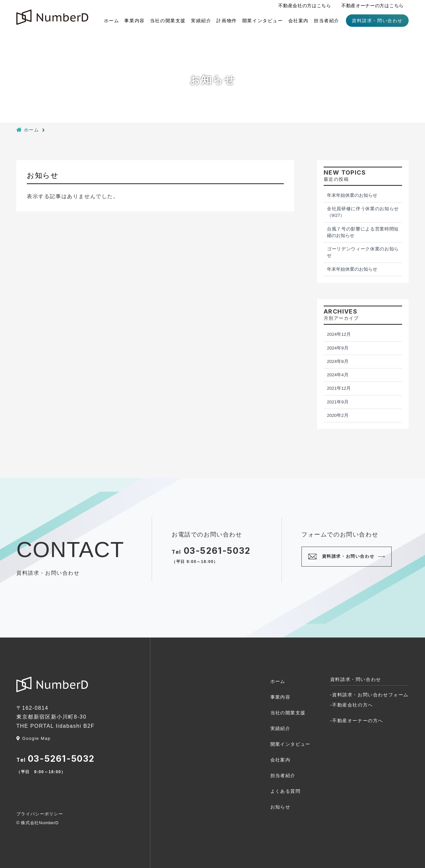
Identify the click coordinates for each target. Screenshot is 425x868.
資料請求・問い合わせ (377, 21)
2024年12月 (339, 334)
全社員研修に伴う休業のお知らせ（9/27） (363, 212)
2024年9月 (338, 348)
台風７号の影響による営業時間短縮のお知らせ (363, 232)
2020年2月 (338, 415)
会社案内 (298, 21)
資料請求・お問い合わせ (348, 556)
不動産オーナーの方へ (358, 721)
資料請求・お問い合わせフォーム (370, 695)
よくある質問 (285, 791)
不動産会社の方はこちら (305, 6)
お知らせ (280, 807)
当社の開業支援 (168, 21)
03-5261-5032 (217, 551)
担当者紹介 (327, 21)
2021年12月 (339, 388)
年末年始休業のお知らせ (352, 195)
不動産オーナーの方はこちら (373, 6)
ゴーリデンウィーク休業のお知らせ (363, 252)
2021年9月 (338, 402)
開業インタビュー (263, 21)
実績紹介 (201, 21)
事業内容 (134, 21)
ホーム (112, 21)
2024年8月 (338, 361)
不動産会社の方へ (353, 705)
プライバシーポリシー (40, 814)
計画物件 (227, 21)
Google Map (34, 738)
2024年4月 (338, 375)
